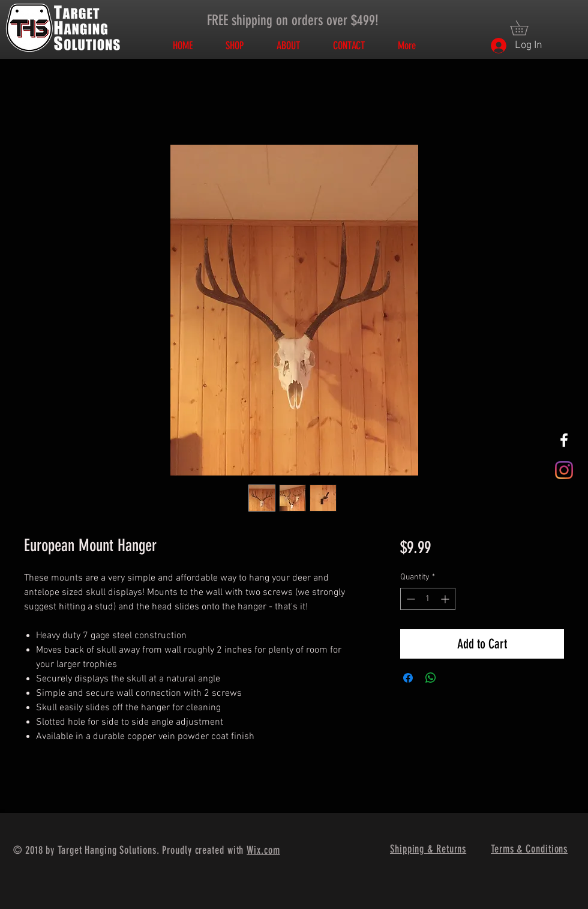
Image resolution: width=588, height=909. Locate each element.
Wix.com (263, 850)
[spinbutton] (428, 599)
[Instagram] (564, 470)
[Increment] (446, 599)
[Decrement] (409, 599)
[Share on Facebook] (408, 678)
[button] (526, 28)
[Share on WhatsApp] (431, 678)
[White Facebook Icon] (564, 440)
